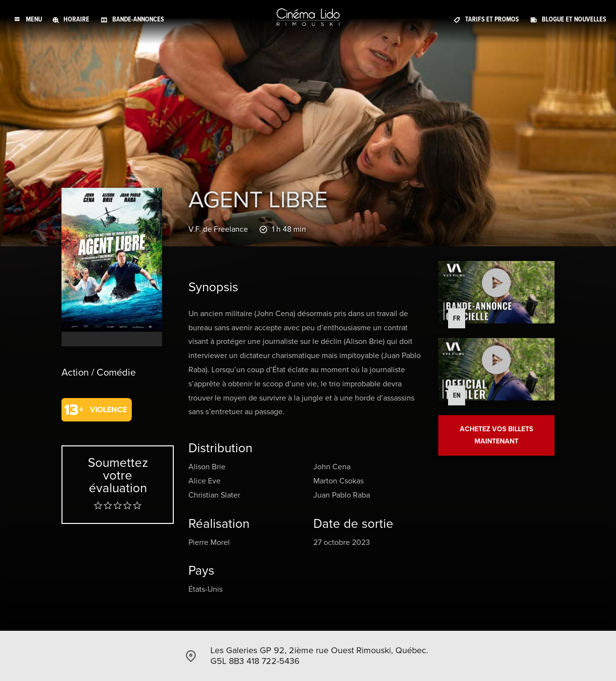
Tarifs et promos (492, 19)
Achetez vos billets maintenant (496, 435)
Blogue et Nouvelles (574, 19)
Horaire (76, 19)
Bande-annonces (138, 19)
